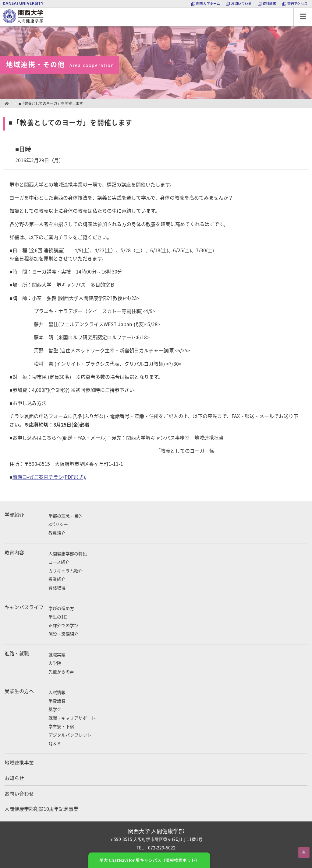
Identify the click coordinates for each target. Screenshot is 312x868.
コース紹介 (59, 562)
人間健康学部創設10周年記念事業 (41, 809)
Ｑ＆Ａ (55, 743)
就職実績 (57, 654)
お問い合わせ (19, 793)
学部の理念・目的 (66, 516)
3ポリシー (58, 524)
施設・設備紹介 (63, 634)
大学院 (55, 663)
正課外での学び (63, 625)
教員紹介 (57, 533)
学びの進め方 (61, 608)
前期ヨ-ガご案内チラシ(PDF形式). (49, 477)
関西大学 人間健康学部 (2, 8)
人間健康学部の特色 (68, 553)
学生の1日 (58, 617)
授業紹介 (57, 579)
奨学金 (55, 709)
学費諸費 (57, 701)
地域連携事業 (19, 762)
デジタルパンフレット (70, 735)
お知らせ (14, 778)
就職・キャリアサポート (72, 718)
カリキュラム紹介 (66, 570)
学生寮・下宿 (61, 726)
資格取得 (57, 587)
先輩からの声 (61, 671)
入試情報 (57, 692)
